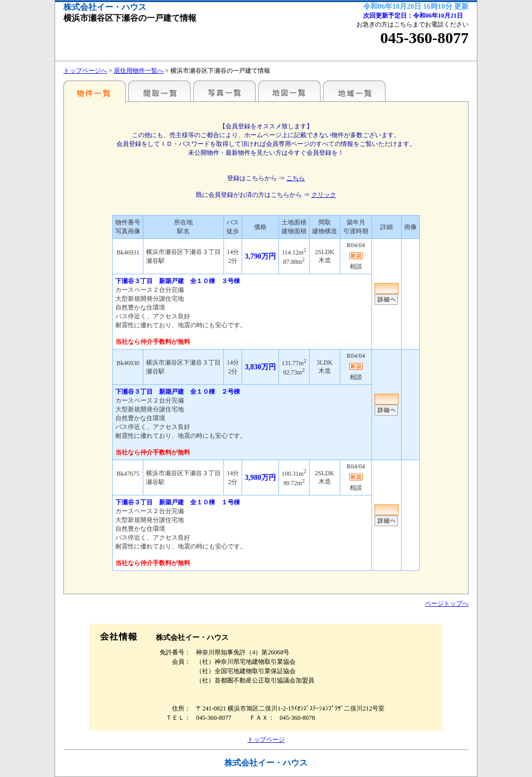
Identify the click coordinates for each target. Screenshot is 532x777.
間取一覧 (159, 91)
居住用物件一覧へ (139, 71)
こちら (296, 178)
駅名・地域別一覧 (95, 91)
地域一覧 (354, 91)
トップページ (266, 740)
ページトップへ (447, 604)
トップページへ (85, 71)
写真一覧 (224, 91)
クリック (324, 195)
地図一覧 (289, 91)
